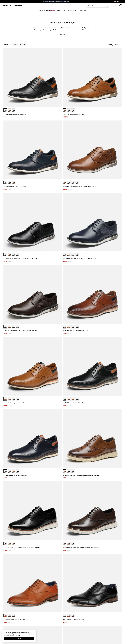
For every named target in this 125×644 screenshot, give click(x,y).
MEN (59, 10)
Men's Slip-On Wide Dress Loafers (103, 345)
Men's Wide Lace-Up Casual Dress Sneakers (106, 129)
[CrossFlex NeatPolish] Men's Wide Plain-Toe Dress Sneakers (16, 346)
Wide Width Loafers (19, 540)
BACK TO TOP (63, 594)
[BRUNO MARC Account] (113, 6)
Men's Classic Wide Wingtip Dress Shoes (105, 473)
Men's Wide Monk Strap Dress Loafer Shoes (46, 473)
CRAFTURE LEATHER (47, 10)
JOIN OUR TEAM (78, 638)
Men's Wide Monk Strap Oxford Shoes (74, 303)
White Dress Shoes (57, 540)
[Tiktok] (106, 635)
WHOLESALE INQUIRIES (80, 640)
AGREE (19, 639)
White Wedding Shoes (48, 540)
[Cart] (120, 6)
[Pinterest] (110, 635)
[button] (118, 1)
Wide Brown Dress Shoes (9, 540)
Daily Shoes (10, 15)
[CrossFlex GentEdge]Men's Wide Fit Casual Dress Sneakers (108, 86)
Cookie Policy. (17, 635)
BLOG (5, 643)
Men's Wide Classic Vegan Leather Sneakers (46, 261)
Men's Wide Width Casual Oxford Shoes (15, 85)
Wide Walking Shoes (38, 540)
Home (5, 15)
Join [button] (80, 612)
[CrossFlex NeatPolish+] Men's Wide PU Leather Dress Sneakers (107, 174)
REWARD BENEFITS (53, 635)
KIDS (64, 10)
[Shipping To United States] (117, 1)
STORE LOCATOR (78, 635)
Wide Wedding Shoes (29, 540)
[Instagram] (102, 635)
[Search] (107, 6)
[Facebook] (97, 635)
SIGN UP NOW (66, 1)
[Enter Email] (58, 612)
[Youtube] (114, 635)
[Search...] (97, 6)
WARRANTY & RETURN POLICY (31, 643)
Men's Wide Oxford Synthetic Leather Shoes (76, 431)
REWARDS (83, 10)
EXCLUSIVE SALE (73, 10)
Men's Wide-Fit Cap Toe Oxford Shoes (74, 217)
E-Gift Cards (52, 640)
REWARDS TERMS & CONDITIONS (56, 638)
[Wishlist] (116, 6)
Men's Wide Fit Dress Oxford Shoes (73, 389)
